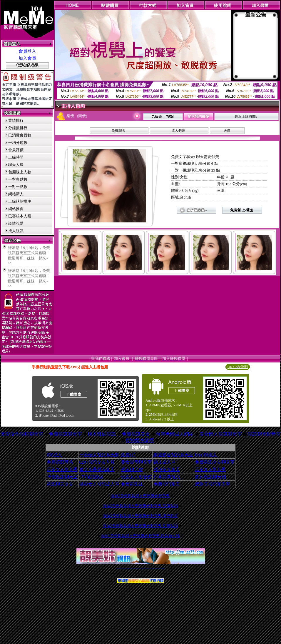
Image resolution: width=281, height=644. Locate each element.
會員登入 (27, 51)
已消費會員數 (20, 135)
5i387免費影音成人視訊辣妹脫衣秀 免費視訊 (140, 526)
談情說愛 (16, 223)
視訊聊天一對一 (117, 569)
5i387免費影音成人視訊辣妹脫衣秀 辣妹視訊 (140, 506)
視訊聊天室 (132, 470)
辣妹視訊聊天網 (210, 477)
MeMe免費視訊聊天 (163, 569)
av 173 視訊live (142, 569)
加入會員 (27, 58)
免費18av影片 (120, 569)
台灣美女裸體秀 (153, 569)
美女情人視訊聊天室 (220, 434)
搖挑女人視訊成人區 (99, 484)
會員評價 (16, 150)
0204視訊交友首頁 (97, 462)
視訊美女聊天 (167, 470)
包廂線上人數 (20, 172)
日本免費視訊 (167, 477)
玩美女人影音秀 (62, 470)
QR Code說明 (238, 367)
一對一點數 (18, 187)
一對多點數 (18, 179)
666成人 (55, 455)
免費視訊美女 (136, 434)
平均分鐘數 (18, 143)
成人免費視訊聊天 (97, 470)
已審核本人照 (20, 216)
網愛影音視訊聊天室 (173, 455)
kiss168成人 (206, 455)
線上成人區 (164, 462)
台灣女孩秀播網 (150, 569)
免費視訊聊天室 (65, 434)
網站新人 (16, 194)
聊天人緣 (16, 165)
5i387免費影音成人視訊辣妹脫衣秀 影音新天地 (140, 536)
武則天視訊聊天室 (213, 484)
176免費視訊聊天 (148, 569)
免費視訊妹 (132, 484)
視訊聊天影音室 (264, 434)
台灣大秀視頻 (157, 569)
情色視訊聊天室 (62, 477)
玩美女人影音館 (136, 477)
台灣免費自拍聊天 (125, 569)
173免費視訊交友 (136, 569)
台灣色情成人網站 (175, 434)
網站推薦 (16, 209)
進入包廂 (178, 131)
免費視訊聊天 (167, 484)
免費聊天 (118, 131)
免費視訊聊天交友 (131, 569)
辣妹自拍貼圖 (122, 569)
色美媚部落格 (60, 462)
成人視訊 (16, 231)
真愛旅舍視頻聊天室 (22, 434)
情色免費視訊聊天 (139, 569)
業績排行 (16, 120)
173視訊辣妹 (92, 477)
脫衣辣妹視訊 (102, 434)
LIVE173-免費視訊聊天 (128, 569)
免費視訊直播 (134, 569)
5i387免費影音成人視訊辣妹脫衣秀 (140, 496)
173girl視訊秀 (145, 569)
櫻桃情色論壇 (140, 440)
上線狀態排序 (20, 201)
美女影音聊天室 (136, 462)
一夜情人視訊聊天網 (99, 455)
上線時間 (16, 157)
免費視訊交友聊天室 (215, 462)
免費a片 (128, 455)
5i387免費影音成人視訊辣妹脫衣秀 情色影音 (140, 516)
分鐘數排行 (18, 128)
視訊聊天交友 (60, 484)
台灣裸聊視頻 (155, 569)
